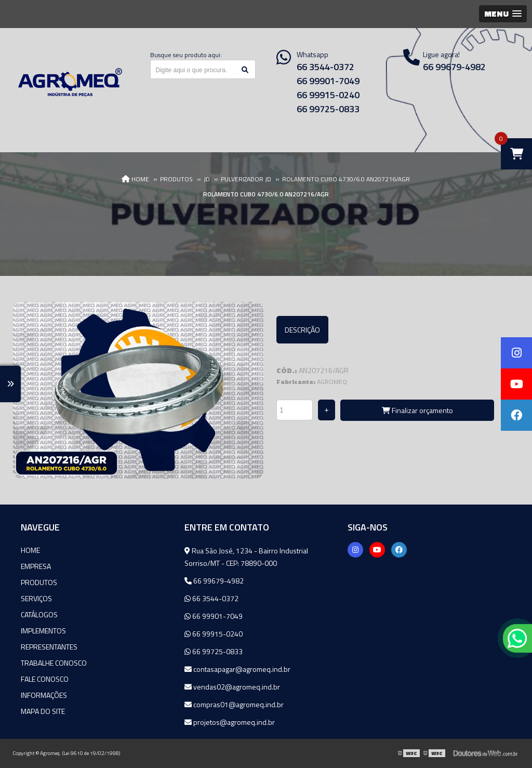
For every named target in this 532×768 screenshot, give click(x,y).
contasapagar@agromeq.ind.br (237, 669)
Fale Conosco (45, 679)
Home (30, 550)
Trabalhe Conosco (54, 663)
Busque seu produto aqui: (186, 55)
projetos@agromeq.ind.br (230, 722)
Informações (44, 695)
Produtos (39, 582)
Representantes (49, 647)
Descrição (302, 330)
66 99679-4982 (214, 581)
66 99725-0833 (328, 109)
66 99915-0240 (328, 95)
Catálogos (39, 614)
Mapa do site (43, 711)
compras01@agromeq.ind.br (234, 704)
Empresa (36, 566)
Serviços (36, 598)
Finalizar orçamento (417, 410)
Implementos (43, 631)
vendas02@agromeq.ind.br (232, 687)
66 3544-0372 (325, 67)
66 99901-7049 (328, 81)
